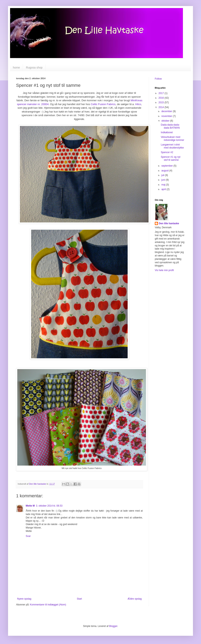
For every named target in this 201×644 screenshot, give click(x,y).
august (165, 171)
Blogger (113, 626)
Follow (158, 79)
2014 (162, 107)
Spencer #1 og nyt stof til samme (171, 158)
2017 (162, 93)
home (16, 68)
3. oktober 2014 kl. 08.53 (49, 506)
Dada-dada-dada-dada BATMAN (170, 126)
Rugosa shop (34, 68)
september (167, 166)
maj (164, 185)
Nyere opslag (24, 599)
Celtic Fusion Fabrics (103, 104)
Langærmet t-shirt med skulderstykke (172, 146)
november (167, 116)
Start (79, 599)
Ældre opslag (135, 599)
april (164, 189)
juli (163, 175)
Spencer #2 (167, 152)
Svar (28, 536)
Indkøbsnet (167, 132)
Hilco (138, 104)
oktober (166, 121)
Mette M (30, 506)
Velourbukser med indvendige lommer (172, 138)
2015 (162, 102)
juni (164, 180)
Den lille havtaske (169, 223)
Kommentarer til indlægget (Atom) (48, 605)
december (167, 111)
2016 (162, 98)
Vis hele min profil (164, 270)
